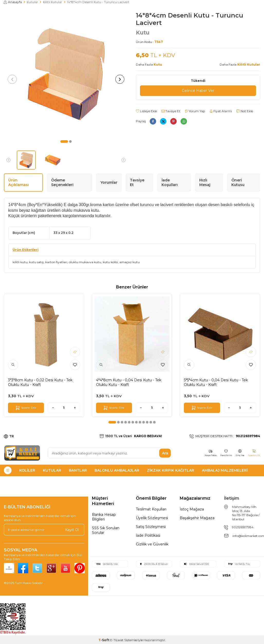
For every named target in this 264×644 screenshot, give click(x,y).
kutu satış (36, 262)
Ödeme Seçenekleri (62, 183)
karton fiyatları (56, 262)
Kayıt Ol (72, 530)
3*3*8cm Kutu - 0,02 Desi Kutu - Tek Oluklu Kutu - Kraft (40, 382)
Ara (165, 453)
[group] (66, 74)
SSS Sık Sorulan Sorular (106, 530)
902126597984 (243, 527)
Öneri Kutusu (238, 183)
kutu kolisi (110, 262)
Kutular (32, 2)
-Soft (104, 640)
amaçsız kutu (130, 262)
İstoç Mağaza (192, 509)
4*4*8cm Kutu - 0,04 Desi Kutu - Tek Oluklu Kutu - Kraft (129, 382)
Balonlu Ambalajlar (117, 470)
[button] (64, 142)
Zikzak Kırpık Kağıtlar (171, 470)
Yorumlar (109, 182)
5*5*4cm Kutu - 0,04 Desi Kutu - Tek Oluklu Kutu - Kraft (216, 382)
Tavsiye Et (171, 111)
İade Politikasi (148, 535)
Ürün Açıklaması (18, 183)
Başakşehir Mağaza (197, 518)
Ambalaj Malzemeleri (225, 470)
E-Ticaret (117, 640)
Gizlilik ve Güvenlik (152, 544)
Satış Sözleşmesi (151, 527)
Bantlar (78, 470)
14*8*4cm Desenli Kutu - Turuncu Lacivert (98, 2)
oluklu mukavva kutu (85, 262)
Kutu (143, 33)
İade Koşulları (170, 183)
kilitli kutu (20, 262)
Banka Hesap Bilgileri (104, 517)
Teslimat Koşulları (151, 509)
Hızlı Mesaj (205, 183)
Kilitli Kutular (53, 2)
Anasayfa (13, 2)
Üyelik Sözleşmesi (152, 518)
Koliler (27, 470)
